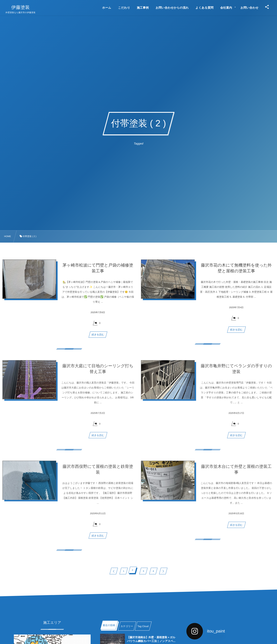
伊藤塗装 (21, 7)
